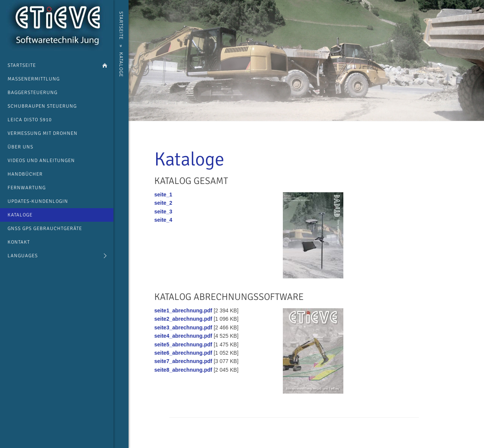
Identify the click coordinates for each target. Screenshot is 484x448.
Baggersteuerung (33, 93)
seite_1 (163, 195)
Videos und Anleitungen (41, 161)
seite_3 (163, 212)
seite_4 (163, 220)
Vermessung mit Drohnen (43, 133)
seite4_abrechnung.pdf (183, 336)
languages (23, 256)
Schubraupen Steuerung (42, 106)
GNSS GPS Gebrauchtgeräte (45, 229)
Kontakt (19, 242)
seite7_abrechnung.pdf (183, 361)
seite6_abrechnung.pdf (183, 353)
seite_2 (163, 203)
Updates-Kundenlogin (38, 201)
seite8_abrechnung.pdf (183, 370)
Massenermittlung (34, 79)
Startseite (22, 65)
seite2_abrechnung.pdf (183, 319)
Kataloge (20, 215)
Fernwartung (27, 188)
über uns (20, 147)
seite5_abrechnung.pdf (183, 344)
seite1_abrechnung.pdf (183, 311)
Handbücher (25, 174)
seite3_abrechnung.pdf (183, 328)
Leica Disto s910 (30, 120)
